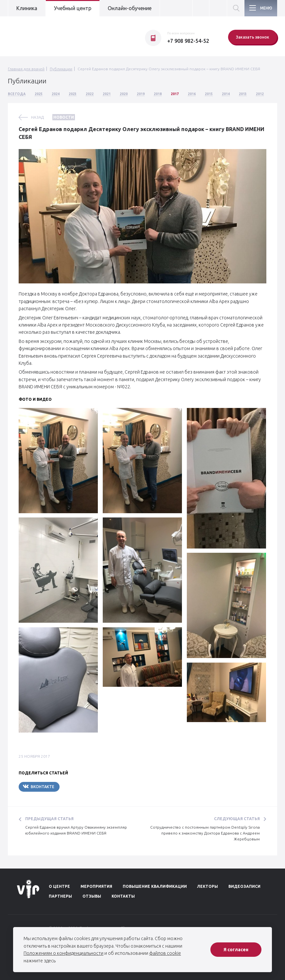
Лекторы (207, 886)
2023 (73, 94)
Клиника (27, 8)
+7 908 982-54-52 (188, 41)
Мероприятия (96, 886)
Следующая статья (237, 819)
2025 (39, 94)
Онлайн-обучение (130, 8)
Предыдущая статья (49, 819)
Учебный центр (73, 8)
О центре (59, 886)
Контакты (123, 896)
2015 (209, 94)
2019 (141, 94)
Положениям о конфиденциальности (63, 953)
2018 (158, 94)
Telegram (79, 787)
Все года (17, 94)
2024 (56, 94)
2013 (243, 94)
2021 (107, 94)
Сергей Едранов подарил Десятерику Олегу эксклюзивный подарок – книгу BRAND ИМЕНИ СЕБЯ (169, 69)
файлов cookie (165, 953)
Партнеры (60, 896)
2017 (175, 94)
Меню (266, 8)
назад (37, 117)
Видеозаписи (244, 886)
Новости (64, 117)
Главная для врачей (26, 69)
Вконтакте (38, 786)
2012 (260, 94)
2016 (192, 94)
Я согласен (236, 950)
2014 (226, 94)
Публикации (61, 69)
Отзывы (92, 896)
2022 (90, 94)
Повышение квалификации (155, 886)
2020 (124, 94)
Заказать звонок (253, 37)
